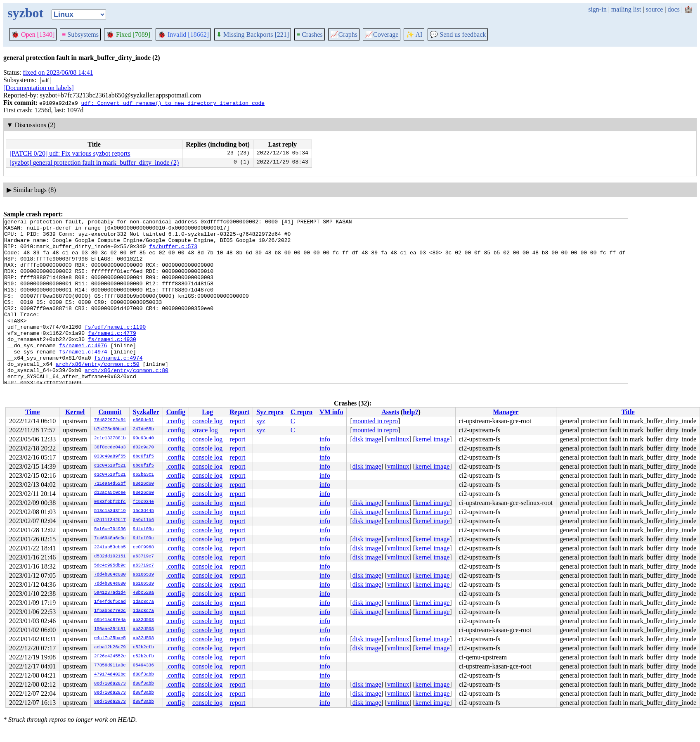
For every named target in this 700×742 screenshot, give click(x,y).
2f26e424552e (110, 657)
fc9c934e (143, 502)
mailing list (626, 9)
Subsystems (80, 34)
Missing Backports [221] (253, 34)
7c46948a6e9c (110, 538)
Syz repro (270, 412)
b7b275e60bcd (110, 429)
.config (176, 421)
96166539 (143, 575)
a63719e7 (143, 557)
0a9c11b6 (143, 520)
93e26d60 (143, 484)
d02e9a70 (143, 448)
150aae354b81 (110, 629)
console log (207, 421)
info (325, 439)
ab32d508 (143, 620)
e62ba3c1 (143, 475)
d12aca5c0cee (110, 493)
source (655, 9)
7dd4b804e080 (110, 575)
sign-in (597, 9)
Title (628, 412)
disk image (367, 439)
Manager (506, 412)
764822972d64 (110, 420)
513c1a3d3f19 (110, 511)
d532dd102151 (110, 557)
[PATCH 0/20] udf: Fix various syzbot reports (70, 153)
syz (261, 421)
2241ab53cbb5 (110, 548)
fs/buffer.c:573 (173, 252)
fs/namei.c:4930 (112, 364)
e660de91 (143, 420)
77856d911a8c (110, 666)
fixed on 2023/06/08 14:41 (58, 72)
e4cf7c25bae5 (110, 638)
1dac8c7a (143, 602)
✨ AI (414, 34)
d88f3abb (143, 675)
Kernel (75, 412)
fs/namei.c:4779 (112, 356)
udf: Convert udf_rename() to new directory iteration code (173, 103)
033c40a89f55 (110, 457)
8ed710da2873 (110, 684)
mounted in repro (375, 421)
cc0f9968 (143, 548)
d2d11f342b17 (110, 520)
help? (410, 412)
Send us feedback (458, 34)
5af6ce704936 (110, 529)
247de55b (143, 429)
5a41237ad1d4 (110, 593)
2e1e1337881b (110, 439)
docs (673, 9)
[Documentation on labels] (39, 88)
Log (207, 412)
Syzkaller (146, 412)
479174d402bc (110, 675)
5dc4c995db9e (110, 566)
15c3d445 (143, 511)
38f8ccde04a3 (110, 448)
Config (176, 412)
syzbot (25, 13)
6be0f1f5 (143, 457)
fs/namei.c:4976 (83, 371)
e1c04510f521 (110, 466)
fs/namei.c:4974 (83, 379)
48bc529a (143, 593)
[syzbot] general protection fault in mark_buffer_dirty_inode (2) (94, 162)
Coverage (382, 34)
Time (32, 412)
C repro (302, 412)
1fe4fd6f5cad (110, 602)
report (237, 421)
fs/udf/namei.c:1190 (115, 349)
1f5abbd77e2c (110, 611)
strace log (205, 430)
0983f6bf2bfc (110, 502)
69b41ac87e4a (110, 620)
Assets (390, 412)
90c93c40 (143, 439)
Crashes (310, 34)
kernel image (432, 439)
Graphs (344, 34)
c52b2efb (143, 647)
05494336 (143, 666)
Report (239, 412)
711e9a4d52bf (110, 484)
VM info (331, 412)
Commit (110, 412)
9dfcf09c (143, 529)
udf (45, 80)
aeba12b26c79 (110, 647)
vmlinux (398, 439)
